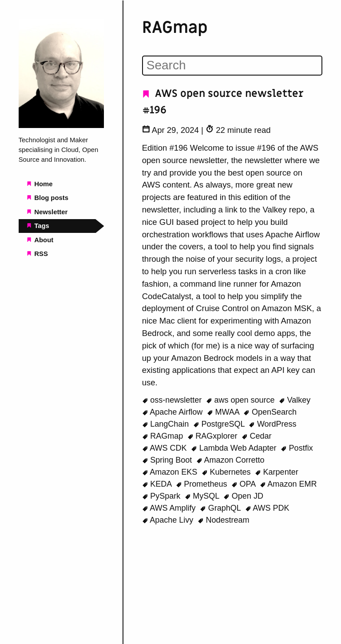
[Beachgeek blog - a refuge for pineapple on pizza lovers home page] (61, 126)
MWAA (224, 412)
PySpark (163, 496)
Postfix (297, 448)
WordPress (272, 424)
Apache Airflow (174, 412)
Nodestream (224, 520)
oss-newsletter (173, 400)
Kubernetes (227, 472)
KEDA (158, 484)
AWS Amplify (170, 508)
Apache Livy (169, 520)
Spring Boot (168, 460)
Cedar (257, 436)
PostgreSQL (220, 424)
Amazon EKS (171, 472)
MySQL (203, 496)
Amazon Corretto (230, 460)
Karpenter (277, 472)
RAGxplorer (214, 436)
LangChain (167, 424)
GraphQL (221, 508)
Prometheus (203, 484)
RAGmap (164, 436)
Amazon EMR (288, 484)
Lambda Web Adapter (235, 448)
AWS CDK (166, 448)
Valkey (295, 400)
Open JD (243, 496)
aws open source (242, 400)
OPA (244, 484)
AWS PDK (267, 508)
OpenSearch (270, 412)
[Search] (232, 65)
